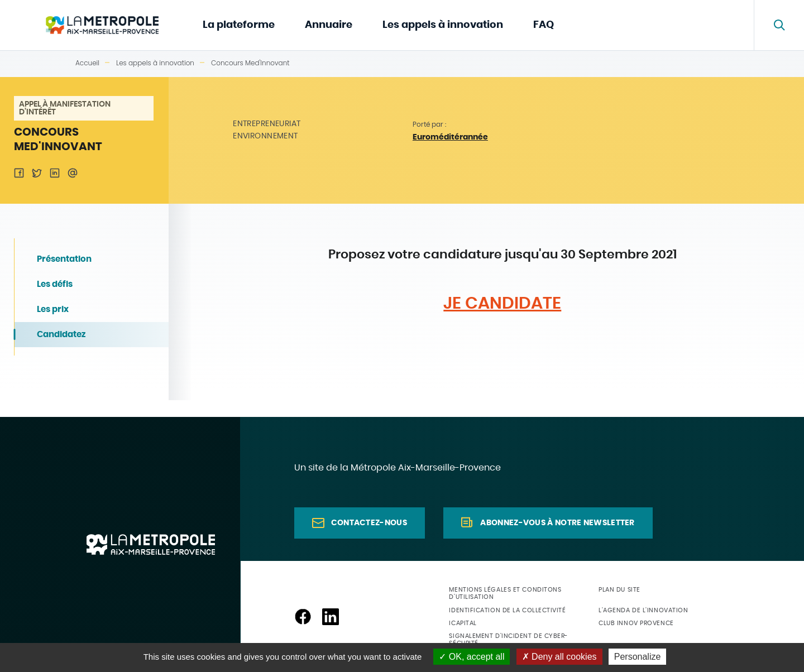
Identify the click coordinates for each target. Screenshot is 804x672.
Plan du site (619, 590)
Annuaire (329, 25)
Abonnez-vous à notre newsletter (557, 523)
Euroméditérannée (450, 137)
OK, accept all (472, 657)
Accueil (87, 63)
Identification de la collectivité (507, 610)
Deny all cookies (559, 657)
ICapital (463, 623)
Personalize (638, 657)
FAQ (544, 25)
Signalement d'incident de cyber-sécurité (508, 640)
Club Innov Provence (636, 623)
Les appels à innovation (443, 25)
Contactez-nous (369, 523)
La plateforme (239, 25)
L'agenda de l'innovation (643, 610)
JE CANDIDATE (502, 304)
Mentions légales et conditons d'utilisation (505, 593)
